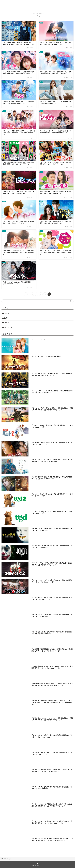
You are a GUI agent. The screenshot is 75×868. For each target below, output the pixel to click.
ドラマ (7, 313)
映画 (6, 318)
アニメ (7, 323)
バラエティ (8, 327)
